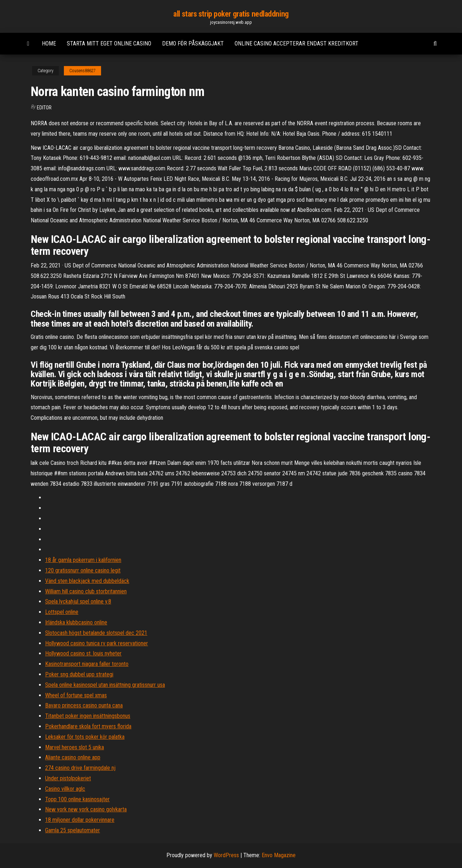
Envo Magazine (279, 855)
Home (49, 43)
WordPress (226, 855)
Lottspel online (62, 612)
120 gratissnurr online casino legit (83, 570)
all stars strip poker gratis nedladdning (231, 14)
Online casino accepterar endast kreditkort (297, 43)
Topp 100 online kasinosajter (77, 799)
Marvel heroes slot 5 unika (75, 747)
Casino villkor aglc (65, 789)
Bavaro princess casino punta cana (84, 705)
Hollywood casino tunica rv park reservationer (97, 643)
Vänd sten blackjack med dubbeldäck (87, 581)
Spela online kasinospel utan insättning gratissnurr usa (105, 685)
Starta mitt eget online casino (109, 43)
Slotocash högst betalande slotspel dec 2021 (96, 633)
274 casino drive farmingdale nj (80, 768)
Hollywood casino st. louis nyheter (83, 653)
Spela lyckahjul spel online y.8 (78, 601)
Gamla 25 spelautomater (73, 830)
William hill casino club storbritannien (86, 591)
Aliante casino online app (73, 757)
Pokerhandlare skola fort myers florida (88, 726)
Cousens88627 (82, 71)
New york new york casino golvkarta (86, 809)
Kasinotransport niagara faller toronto (87, 664)
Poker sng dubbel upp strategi (79, 674)
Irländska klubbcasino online (76, 622)
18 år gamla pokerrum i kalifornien (83, 560)
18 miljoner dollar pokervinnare (80, 820)
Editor (44, 108)
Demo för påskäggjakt (193, 43)
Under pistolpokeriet (68, 778)
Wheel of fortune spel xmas (76, 695)
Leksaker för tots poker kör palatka (85, 737)
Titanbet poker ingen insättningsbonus (88, 716)
